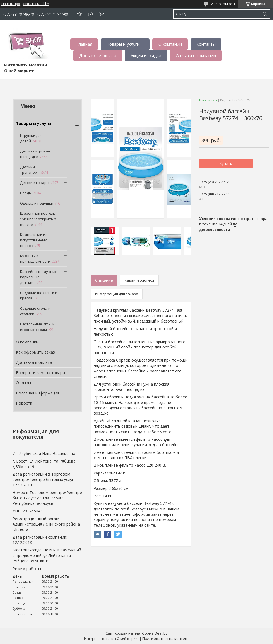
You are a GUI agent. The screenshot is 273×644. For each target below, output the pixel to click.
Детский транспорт (30, 170)
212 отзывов (223, 4)
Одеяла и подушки (37, 203)
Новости (24, 403)
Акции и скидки (146, 55)
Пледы (26, 193)
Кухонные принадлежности (35, 258)
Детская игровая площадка (35, 154)
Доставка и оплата (98, 55)
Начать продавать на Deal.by (25, 4)
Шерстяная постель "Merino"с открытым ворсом (38, 219)
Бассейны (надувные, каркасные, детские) (39, 277)
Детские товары (35, 183)
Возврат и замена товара (40, 373)
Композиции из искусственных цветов (34, 240)
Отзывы (23, 383)
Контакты (206, 44)
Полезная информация (38, 393)
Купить (226, 163)
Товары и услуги (123, 44)
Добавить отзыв (79, 14)
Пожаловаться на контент (166, 638)
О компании (170, 44)
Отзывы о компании (196, 55)
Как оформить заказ (35, 352)
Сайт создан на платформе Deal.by (136, 633)
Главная (84, 44)
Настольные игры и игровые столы (37, 327)
